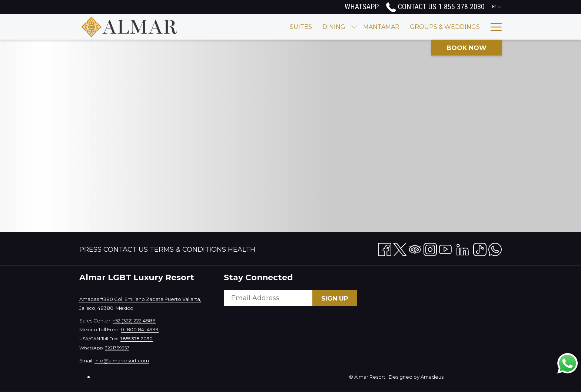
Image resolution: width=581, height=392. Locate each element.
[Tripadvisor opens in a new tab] (415, 248)
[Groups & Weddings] (394, 27)
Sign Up (335, 298)
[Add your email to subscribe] (268, 298)
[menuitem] (91, 249)
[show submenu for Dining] (304, 27)
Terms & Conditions (188, 249)
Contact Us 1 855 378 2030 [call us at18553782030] (435, 7)
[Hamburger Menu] (493, 27)
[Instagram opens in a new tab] (430, 248)
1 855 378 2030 (137, 339)
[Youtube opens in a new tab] (445, 248)
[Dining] (283, 27)
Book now (467, 48)
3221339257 (117, 348)
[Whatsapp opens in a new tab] (495, 248)
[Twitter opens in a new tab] (400, 248)
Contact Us (126, 249)
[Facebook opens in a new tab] (385, 248)
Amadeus (432, 377)
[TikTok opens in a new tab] (480, 248)
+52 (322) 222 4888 (134, 321)
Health (242, 249)
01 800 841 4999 (140, 329)
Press (90, 249)
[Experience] (460, 27)
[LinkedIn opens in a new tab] (463, 248)
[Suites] (250, 27)
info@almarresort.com (122, 361)
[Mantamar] (331, 27)
